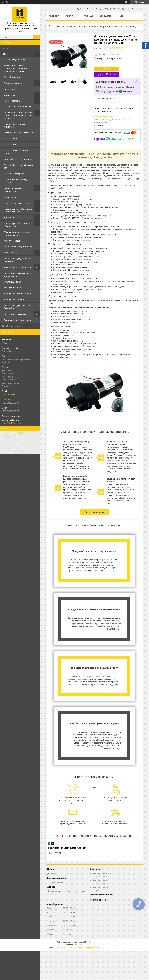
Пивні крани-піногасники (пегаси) (16, 152)
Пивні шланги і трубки (14, 174)
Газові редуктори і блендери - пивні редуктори (18, 210)
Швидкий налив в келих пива (18, 159)
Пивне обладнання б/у (15, 60)
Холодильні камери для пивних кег (15, 125)
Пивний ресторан (12, 101)
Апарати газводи (12, 241)
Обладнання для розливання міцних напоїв (18, 274)
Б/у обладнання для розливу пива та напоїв (18, 233)
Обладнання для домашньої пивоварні (17, 260)
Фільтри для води (12, 282)
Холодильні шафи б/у (14, 300)
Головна (54, 16)
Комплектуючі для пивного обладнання (17, 225)
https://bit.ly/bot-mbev (12, 423)
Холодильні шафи (12, 288)
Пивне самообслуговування (17, 107)
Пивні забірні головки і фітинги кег (19, 166)
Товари (5, 54)
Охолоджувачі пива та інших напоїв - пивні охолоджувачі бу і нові (18, 115)
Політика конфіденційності (89, 948)
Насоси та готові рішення (16, 203)
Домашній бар (11, 253)
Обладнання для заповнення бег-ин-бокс (18, 307)
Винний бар (10, 95)
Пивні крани (10, 145)
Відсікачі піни (10, 217)
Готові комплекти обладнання (18, 133)
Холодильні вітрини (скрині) (17, 294)
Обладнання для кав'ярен (16, 314)
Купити (106, 69)
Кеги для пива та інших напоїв (18, 267)
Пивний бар (10, 89)
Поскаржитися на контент (66, 948)
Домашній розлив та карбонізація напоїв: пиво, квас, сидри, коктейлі (17, 68)
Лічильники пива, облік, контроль (15, 181)
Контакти (105, 16)
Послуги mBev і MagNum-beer (18, 247)
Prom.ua (89, 942)
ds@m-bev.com (9, 395)
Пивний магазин (12, 77)
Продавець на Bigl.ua (74, 945)
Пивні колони (10, 139)
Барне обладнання (13, 83)
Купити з (106, 75)
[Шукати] (36, 37)
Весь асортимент (94, 512)
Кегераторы (10, 197)
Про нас (6, 48)
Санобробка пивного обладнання (14, 190)
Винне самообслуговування (17, 320)
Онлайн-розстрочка (12, 326)
